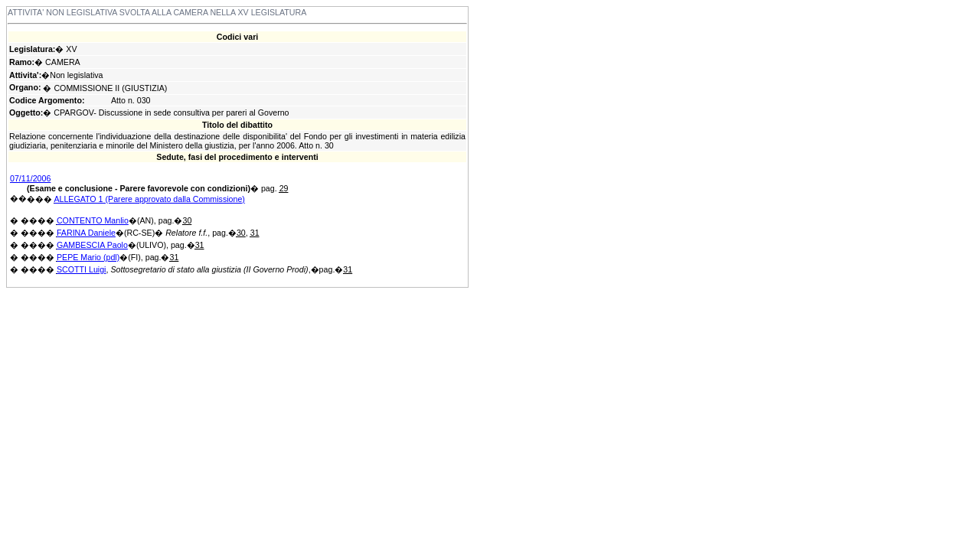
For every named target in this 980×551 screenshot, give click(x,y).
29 (284, 188)
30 (187, 220)
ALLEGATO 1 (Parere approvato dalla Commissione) (149, 199)
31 (255, 233)
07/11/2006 (30, 178)
